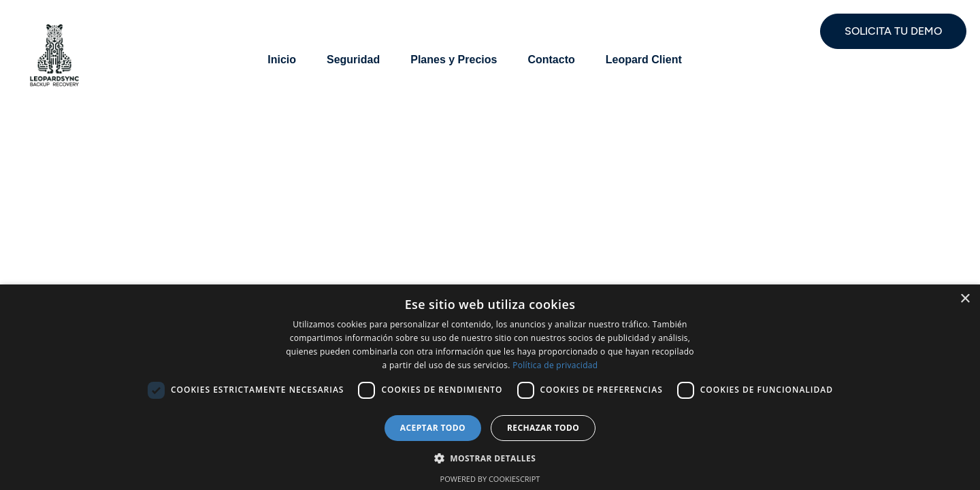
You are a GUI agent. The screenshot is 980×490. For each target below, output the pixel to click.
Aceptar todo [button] (433, 428)
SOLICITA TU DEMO (893, 31)
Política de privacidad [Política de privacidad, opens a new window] (555, 365)
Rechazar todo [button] (543, 428)
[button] (490, 458)
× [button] (965, 299)
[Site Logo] (54, 54)
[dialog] (490, 387)
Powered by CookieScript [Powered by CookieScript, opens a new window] (490, 479)
